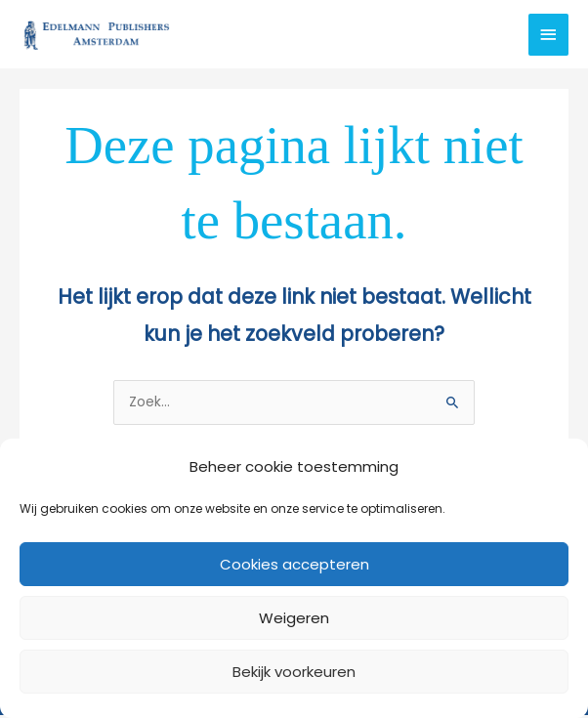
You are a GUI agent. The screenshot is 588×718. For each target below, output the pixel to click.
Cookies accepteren (294, 564)
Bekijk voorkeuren (294, 672)
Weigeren (294, 618)
